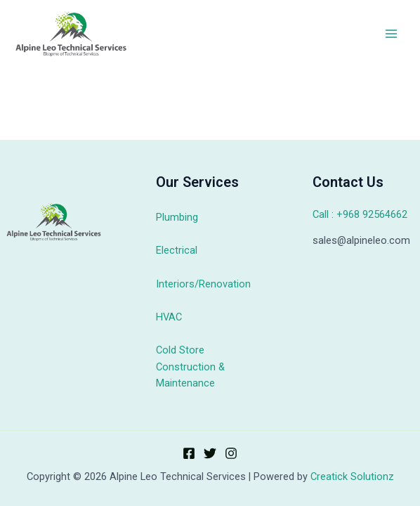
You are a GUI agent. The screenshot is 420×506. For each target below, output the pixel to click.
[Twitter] (210, 453)
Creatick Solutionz (352, 476)
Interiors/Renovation (203, 284)
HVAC (169, 317)
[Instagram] (231, 453)
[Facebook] (189, 453)
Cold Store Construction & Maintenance (190, 366)
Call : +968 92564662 (360, 214)
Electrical (177, 250)
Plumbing (177, 217)
